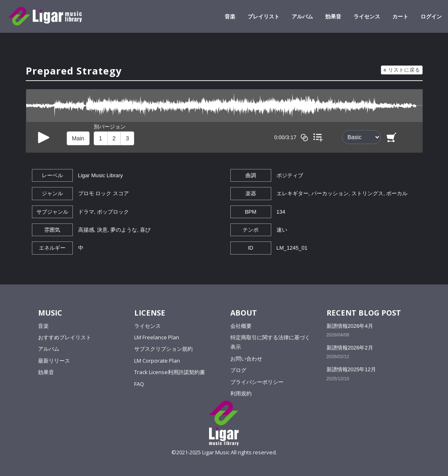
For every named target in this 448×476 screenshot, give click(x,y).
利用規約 (241, 393)
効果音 (333, 16)
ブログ (238, 370)
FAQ (139, 384)
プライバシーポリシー (257, 382)
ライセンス (367, 16)
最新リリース (54, 361)
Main (78, 138)
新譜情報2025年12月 (351, 369)
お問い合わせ (246, 359)
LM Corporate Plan (157, 361)
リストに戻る (402, 70)
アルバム (302, 16)
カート (400, 16)
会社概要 (241, 326)
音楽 (230, 16)
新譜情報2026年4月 (350, 326)
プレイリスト (263, 16)
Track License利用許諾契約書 (170, 372)
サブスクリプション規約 (163, 349)
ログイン (431, 16)
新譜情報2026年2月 (350, 348)
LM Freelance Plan (157, 337)
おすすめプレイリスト (65, 337)
